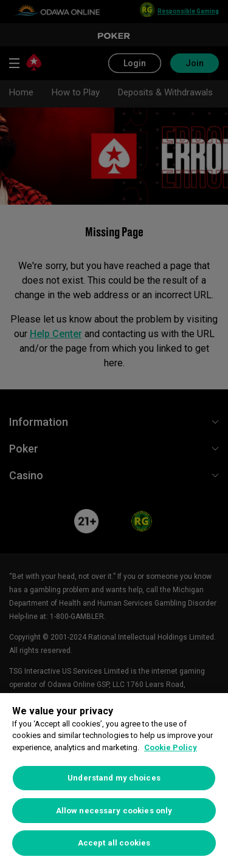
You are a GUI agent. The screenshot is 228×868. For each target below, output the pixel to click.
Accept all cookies (114, 843)
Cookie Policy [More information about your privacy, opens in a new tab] (171, 747)
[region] (114, 781)
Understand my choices (114, 778)
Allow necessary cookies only (114, 811)
